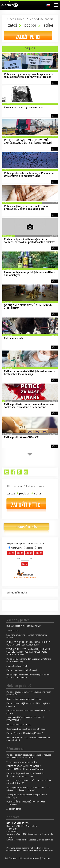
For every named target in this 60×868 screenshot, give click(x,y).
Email (26, 472)
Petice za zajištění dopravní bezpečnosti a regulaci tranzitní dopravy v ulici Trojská (29, 756)
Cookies (46, 858)
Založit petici (28, 37)
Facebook (13, 472)
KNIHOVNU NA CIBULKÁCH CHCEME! (24, 626)
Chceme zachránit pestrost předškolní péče (26, 729)
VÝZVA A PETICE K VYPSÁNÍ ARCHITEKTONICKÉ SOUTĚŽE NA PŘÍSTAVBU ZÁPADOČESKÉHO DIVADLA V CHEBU (28, 652)
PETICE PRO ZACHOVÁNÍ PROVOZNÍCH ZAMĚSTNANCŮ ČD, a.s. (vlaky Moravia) (25, 768)
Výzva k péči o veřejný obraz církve (22, 762)
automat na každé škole (17, 666)
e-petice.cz (10, 5)
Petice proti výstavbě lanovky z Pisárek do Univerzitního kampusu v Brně (25, 775)
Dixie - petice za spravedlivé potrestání (24, 699)
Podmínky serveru (30, 858)
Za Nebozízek (13, 630)
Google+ (20, 472)
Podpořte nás (26, 528)
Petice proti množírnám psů (19, 724)
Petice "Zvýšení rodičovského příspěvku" (25, 733)
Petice (30, 49)
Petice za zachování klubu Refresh (22, 670)
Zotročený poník (14, 809)
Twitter (6, 472)
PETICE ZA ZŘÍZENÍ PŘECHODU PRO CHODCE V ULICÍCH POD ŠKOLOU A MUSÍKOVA (28, 643)
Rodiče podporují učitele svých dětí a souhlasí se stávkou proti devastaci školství (28, 789)
